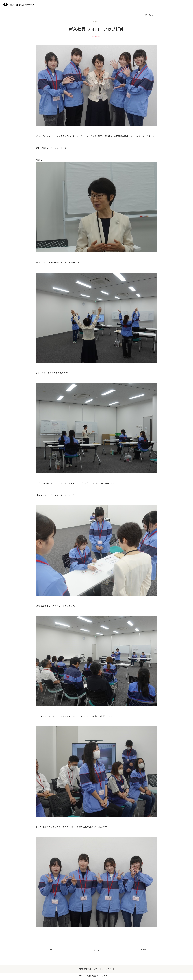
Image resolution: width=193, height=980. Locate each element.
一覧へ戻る (150, 15)
